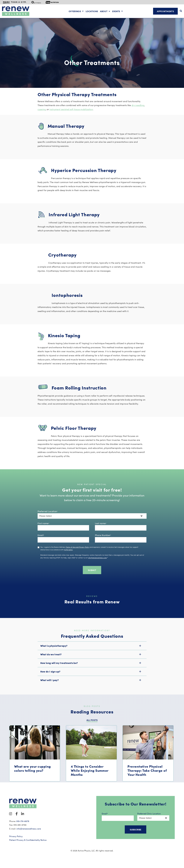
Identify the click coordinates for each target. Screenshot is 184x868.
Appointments (165, 11)
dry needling (138, 110)
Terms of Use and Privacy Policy (78, 552)
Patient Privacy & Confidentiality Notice (28, 845)
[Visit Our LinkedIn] (23, 819)
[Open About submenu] (105, 12)
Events (116, 11)
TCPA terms (68, 555)
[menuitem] (15, 2)
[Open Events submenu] (122, 11)
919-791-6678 (23, 826)
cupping (42, 114)
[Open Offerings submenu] (82, 11)
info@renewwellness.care (97, 563)
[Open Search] (181, 11)
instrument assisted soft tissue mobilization (72, 114)
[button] (92, 651)
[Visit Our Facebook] (17, 819)
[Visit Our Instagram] (11, 819)
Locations (92, 11)
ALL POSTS (92, 725)
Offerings (75, 11)
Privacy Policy (16, 841)
